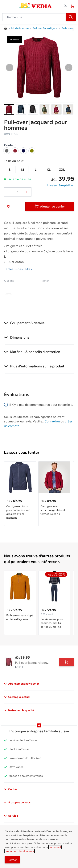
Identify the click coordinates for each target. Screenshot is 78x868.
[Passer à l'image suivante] (69, 68)
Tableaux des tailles (18, 269)
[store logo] (35, 6)
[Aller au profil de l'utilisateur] (65, 5)
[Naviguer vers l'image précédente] (10, 68)
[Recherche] (71, 17)
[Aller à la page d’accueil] (6, 28)
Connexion (52, 421)
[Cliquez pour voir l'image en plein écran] (39, 68)
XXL (62, 170)
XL (49, 170)
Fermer (12, 860)
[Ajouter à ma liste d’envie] (9, 206)
